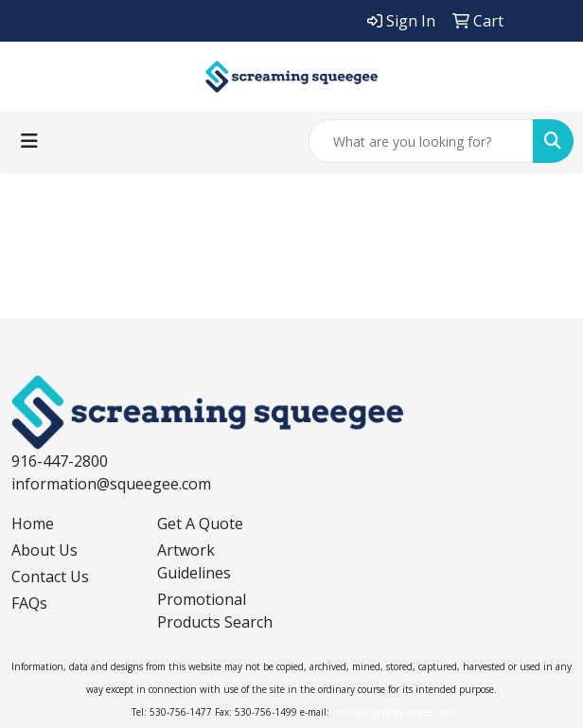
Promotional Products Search (215, 611)
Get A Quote (200, 524)
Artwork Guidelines (194, 561)
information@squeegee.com (111, 484)
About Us (44, 550)
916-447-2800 (60, 461)
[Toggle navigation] (29, 141)
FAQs (29, 603)
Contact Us (50, 577)
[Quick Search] (421, 141)
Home (33, 524)
